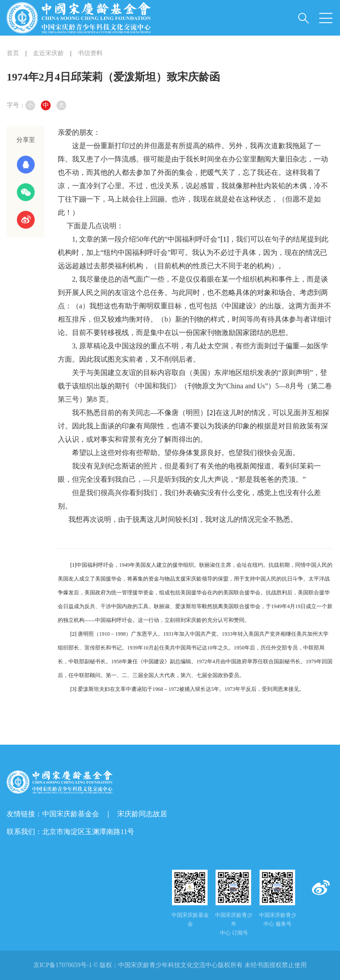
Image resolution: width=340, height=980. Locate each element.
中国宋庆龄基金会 (71, 814)
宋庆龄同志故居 (142, 814)
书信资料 (90, 53)
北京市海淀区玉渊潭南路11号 (88, 832)
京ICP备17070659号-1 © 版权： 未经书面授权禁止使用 (170, 965)
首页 (13, 53)
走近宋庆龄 (48, 53)
